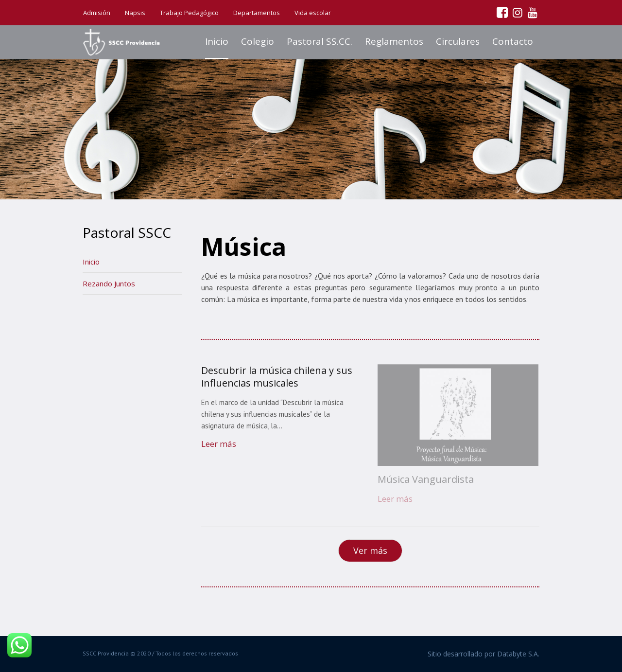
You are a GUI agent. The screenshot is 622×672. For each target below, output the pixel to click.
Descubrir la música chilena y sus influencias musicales (277, 377)
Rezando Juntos (109, 283)
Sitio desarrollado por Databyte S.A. (484, 654)
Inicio (91, 262)
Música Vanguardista (426, 479)
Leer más (219, 444)
